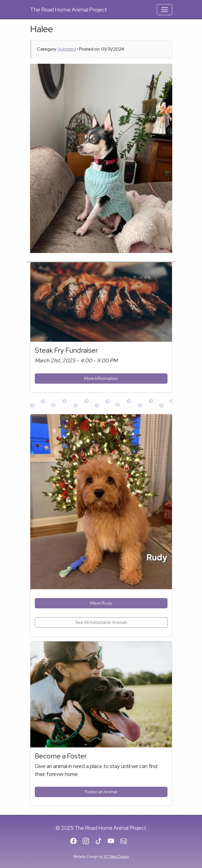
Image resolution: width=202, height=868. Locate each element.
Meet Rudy (101, 603)
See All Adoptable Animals (101, 622)
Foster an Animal (101, 792)
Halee (41, 29)
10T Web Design (116, 857)
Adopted (67, 49)
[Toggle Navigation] (165, 10)
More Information (101, 378)
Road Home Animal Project (69, 10)
